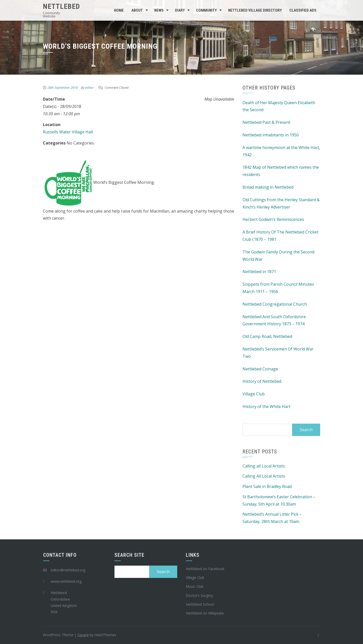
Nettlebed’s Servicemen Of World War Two (278, 353)
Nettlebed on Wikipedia (205, 613)
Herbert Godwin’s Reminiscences (273, 219)
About (137, 10)
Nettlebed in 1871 (259, 272)
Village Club (254, 394)
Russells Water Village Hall (68, 132)
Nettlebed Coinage (260, 369)
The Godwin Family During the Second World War (278, 256)
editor (89, 87)
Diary (180, 10)
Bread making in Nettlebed (268, 187)
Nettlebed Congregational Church (275, 304)
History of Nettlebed (262, 381)
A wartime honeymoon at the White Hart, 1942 (281, 151)
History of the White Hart (266, 406)
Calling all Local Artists (264, 466)
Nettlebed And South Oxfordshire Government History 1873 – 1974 (274, 320)
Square (83, 635)
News (159, 10)
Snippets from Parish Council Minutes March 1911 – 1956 (278, 288)
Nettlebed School (200, 604)
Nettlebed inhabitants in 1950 (271, 135)
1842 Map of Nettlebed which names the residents (281, 171)
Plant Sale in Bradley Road (267, 486)
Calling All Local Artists (264, 476)
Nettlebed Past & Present (266, 122)
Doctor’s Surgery (199, 595)
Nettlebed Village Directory (255, 10)
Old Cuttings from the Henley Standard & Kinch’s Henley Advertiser (281, 203)
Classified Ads (303, 10)
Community (206, 10)
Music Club (195, 586)
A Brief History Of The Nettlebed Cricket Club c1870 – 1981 (280, 236)
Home (119, 10)
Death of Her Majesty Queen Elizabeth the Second (279, 106)
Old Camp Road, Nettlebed (267, 336)
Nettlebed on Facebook (205, 569)
